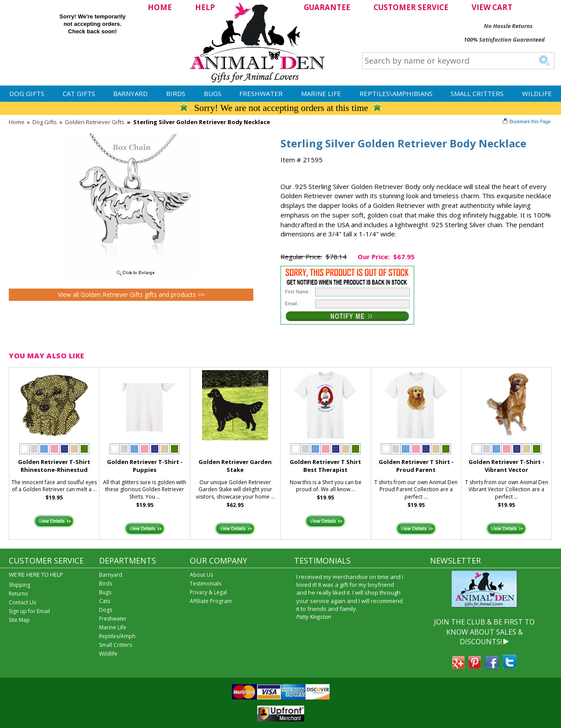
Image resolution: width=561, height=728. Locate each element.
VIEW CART (492, 7)
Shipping (20, 585)
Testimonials (206, 583)
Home (17, 122)
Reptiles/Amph (117, 636)
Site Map (19, 620)
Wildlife (537, 93)
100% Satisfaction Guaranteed (504, 39)
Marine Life (321, 93)
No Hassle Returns (508, 26)
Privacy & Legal (208, 592)
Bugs (213, 93)
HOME (160, 7)
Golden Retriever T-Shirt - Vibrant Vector (506, 466)
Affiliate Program (211, 601)
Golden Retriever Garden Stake (235, 466)
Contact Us (22, 602)
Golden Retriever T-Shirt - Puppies (145, 466)
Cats (105, 601)
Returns (18, 594)
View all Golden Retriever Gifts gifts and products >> (131, 294)
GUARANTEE (327, 7)
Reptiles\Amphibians (396, 93)
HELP (205, 7)
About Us (201, 575)
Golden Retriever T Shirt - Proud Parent (416, 466)
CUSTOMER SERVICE (411, 7)
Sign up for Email (29, 611)
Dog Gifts (27, 93)
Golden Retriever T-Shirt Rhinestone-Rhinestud (54, 466)
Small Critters (477, 93)
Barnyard (130, 93)
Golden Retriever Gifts (95, 122)
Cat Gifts (79, 93)
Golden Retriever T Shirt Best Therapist (325, 466)
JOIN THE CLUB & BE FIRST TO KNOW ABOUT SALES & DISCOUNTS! (484, 632)
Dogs (106, 610)
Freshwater (261, 93)
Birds (176, 93)
